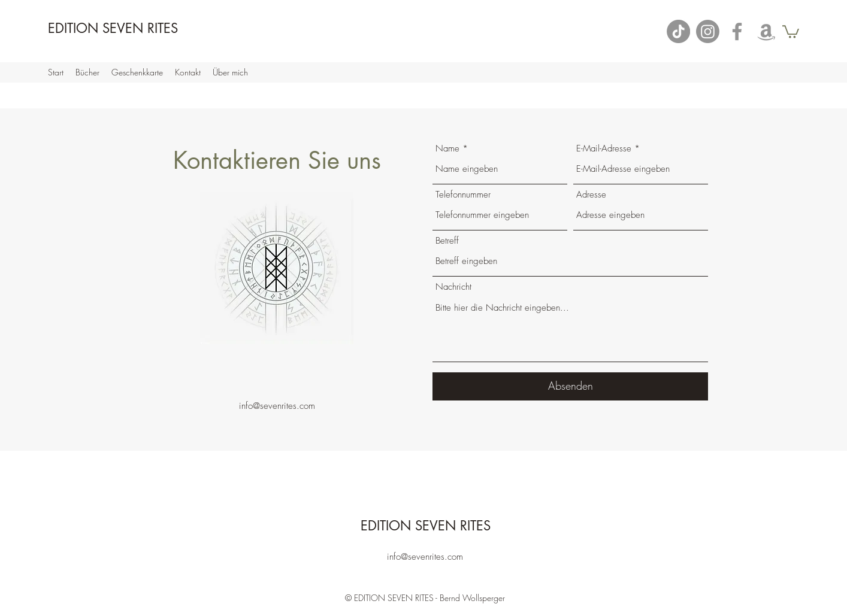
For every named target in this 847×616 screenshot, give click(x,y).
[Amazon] (766, 31)
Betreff (447, 241)
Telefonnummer (463, 195)
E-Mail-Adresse (604, 149)
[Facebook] (737, 31)
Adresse (591, 195)
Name (447, 149)
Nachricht (453, 287)
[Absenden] (570, 386)
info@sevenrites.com (277, 406)
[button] (791, 31)
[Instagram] (708, 31)
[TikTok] (678, 31)
